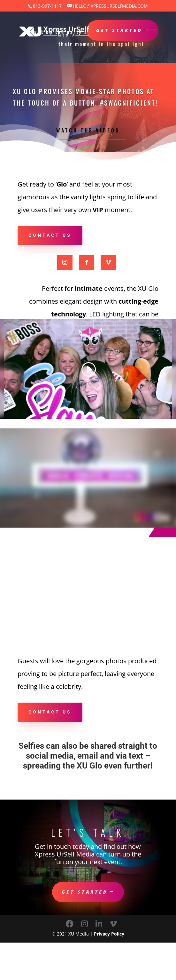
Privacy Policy (109, 934)
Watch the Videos (88, 130)
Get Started (85, 892)
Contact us (50, 235)
